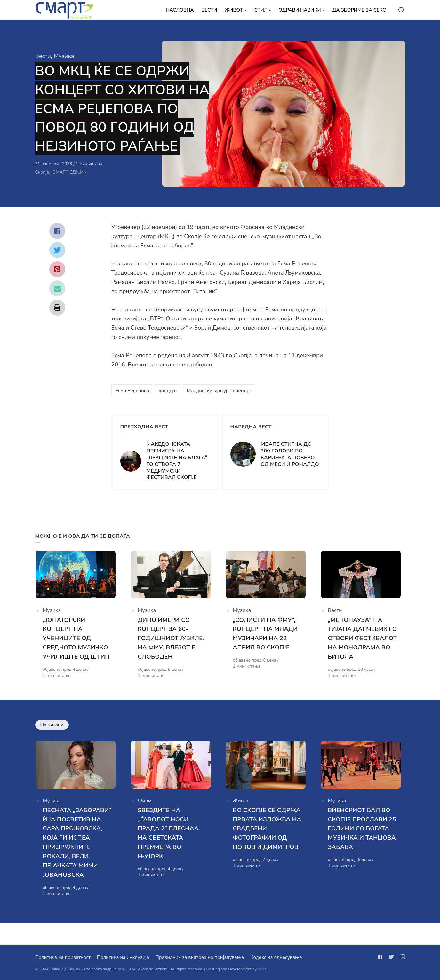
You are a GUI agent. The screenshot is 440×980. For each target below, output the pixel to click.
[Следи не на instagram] (402, 957)
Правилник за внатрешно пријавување (200, 957)
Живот (241, 814)
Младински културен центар (219, 391)
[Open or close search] (401, 10)
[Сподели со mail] (57, 288)
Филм (145, 814)
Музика (64, 56)
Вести (43, 56)
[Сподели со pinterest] (57, 269)
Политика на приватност (63, 957)
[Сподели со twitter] (57, 250)
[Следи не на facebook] (381, 957)
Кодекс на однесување (276, 957)
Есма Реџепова (132, 391)
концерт (168, 391)
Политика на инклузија (123, 957)
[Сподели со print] (57, 308)
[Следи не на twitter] (391, 957)
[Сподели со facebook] (57, 231)
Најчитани (52, 736)
